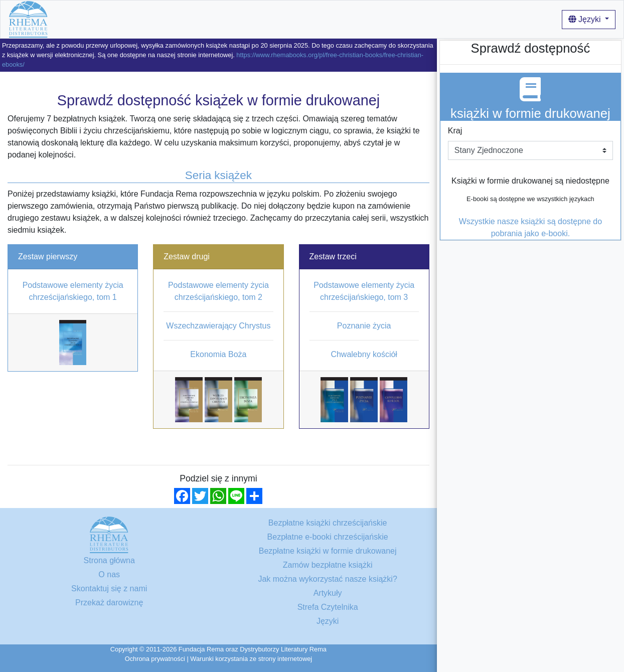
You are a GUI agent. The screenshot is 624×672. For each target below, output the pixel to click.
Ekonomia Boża (218, 354)
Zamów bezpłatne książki (328, 565)
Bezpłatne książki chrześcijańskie (175, 19)
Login (465, 19)
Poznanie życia (364, 326)
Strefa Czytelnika (328, 607)
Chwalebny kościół (364, 354)
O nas (253, 19)
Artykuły (433, 19)
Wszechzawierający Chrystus (218, 326)
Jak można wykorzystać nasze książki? (341, 19)
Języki (586, 19)
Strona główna (82, 19)
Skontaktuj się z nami (109, 589)
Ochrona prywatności (155, 659)
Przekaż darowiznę (109, 603)
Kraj (455, 131)
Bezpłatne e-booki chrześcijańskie (328, 537)
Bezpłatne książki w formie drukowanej (328, 551)
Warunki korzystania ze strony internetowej (251, 659)
